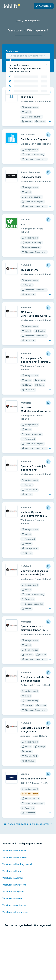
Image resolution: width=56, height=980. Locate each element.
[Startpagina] (11, 6)
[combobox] (28, 56)
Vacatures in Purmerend (14, 856)
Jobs (18, 21)
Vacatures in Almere (12, 870)
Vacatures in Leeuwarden (15, 884)
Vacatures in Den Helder (15, 829)
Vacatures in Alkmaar (13, 849)
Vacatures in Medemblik (14, 822)
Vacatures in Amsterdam (14, 877)
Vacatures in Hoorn (12, 843)
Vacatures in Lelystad (13, 863)
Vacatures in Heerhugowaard (17, 836)
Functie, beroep (12, 51)
